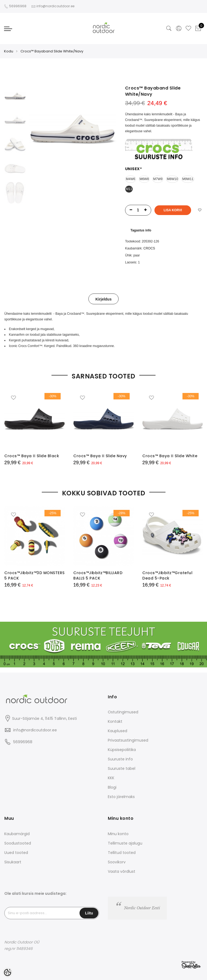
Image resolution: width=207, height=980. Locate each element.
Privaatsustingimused (128, 740)
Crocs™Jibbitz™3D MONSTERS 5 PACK (34, 575)
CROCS (149, 248)
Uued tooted (16, 853)
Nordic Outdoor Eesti (142, 908)
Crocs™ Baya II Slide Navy (100, 456)
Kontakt (115, 721)
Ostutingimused (123, 712)
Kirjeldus (103, 299)
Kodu (9, 51)
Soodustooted (18, 843)
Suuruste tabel (122, 768)
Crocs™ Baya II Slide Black (32, 456)
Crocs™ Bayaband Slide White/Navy (52, 51)
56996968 (18, 6)
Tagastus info (141, 230)
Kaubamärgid (17, 834)
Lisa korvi (173, 210)
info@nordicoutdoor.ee (35, 730)
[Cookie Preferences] (8, 972)
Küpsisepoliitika (122, 750)
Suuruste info (120, 759)
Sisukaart (13, 862)
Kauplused (118, 731)
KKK (111, 778)
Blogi (112, 787)
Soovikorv (117, 862)
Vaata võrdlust (122, 871)
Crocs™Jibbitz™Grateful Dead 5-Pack (167, 575)
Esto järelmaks (121, 797)
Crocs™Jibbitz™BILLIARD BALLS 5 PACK (98, 575)
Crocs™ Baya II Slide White (170, 456)
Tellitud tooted (122, 853)
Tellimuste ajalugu (125, 843)
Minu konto (118, 834)
